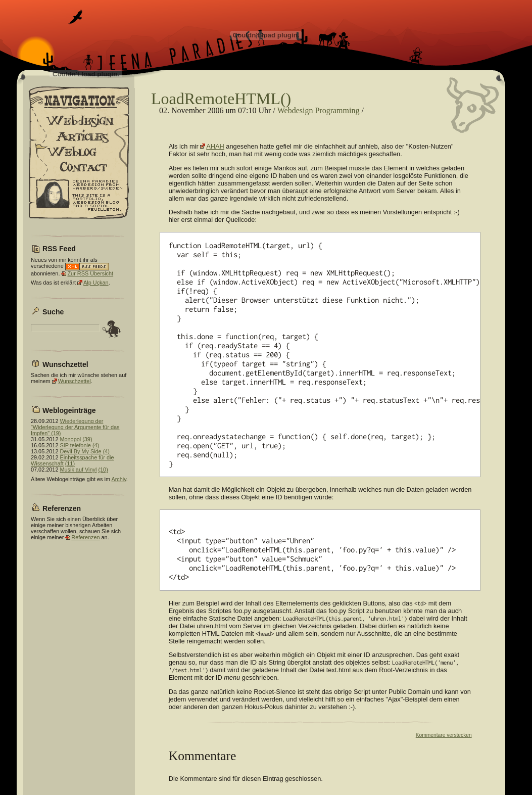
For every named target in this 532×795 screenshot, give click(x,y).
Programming (337, 110)
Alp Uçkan (96, 283)
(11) (70, 463)
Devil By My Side (80, 451)
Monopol (70, 439)
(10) (103, 470)
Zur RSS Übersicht (90, 273)
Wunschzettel (75, 381)
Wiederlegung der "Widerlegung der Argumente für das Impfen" (75, 427)
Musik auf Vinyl (78, 470)
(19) (56, 433)
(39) (87, 439)
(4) (96, 445)
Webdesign (295, 110)
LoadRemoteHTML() (221, 99)
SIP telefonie (75, 445)
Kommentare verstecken (444, 735)
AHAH (215, 146)
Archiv (118, 479)
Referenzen (85, 537)
